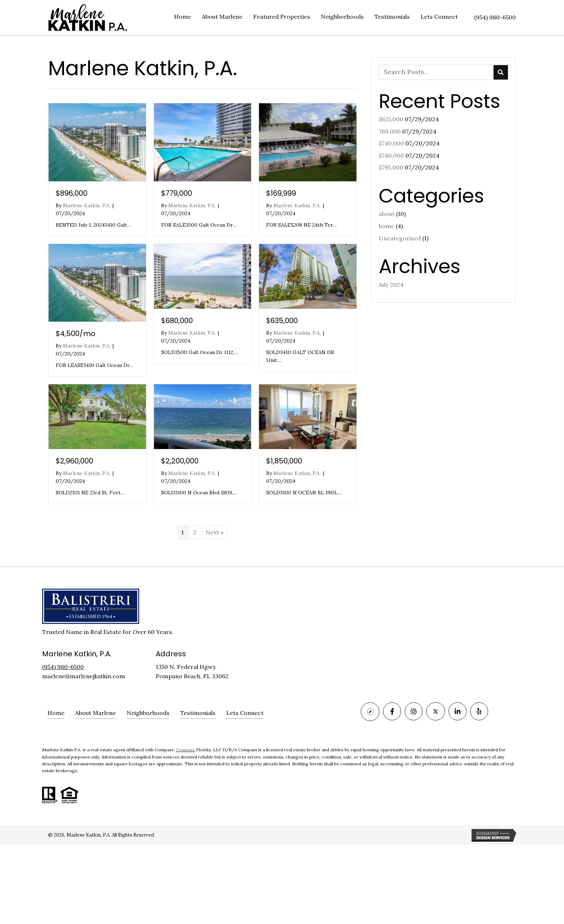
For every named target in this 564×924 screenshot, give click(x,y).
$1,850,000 (284, 461)
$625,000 (391, 119)
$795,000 (391, 167)
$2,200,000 (180, 461)
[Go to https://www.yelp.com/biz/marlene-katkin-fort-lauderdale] (479, 711)
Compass (185, 750)
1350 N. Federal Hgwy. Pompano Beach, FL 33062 (192, 671)
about (387, 214)
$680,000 (177, 321)
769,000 (390, 131)
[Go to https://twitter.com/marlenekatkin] (436, 711)
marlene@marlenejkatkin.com (83, 676)
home (386, 226)
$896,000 (72, 193)
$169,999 (281, 193)
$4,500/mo (76, 334)
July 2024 (391, 285)
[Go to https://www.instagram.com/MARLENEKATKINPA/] (414, 711)
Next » (215, 532)
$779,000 (177, 193)
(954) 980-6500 (495, 17)
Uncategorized (400, 238)
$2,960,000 (74, 461)
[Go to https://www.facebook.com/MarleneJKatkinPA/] (392, 711)
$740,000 (391, 143)
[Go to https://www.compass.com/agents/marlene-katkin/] (370, 712)
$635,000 (282, 321)
